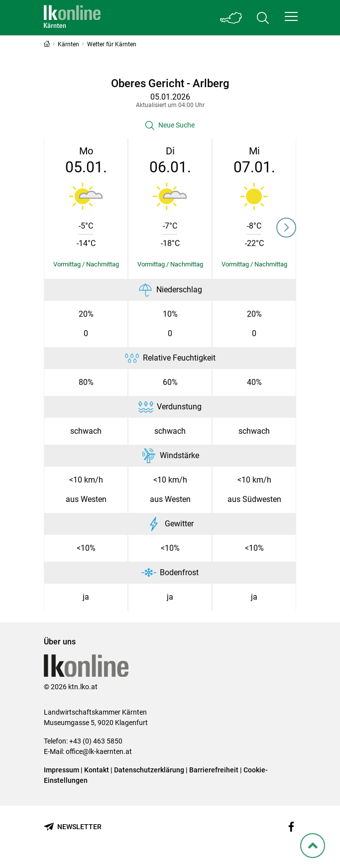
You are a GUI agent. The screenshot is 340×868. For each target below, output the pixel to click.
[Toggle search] (263, 18)
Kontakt (97, 770)
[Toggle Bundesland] (231, 18)
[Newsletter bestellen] (73, 827)
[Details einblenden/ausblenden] (86, 264)
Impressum (61, 770)
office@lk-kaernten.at (99, 751)
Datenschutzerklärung (149, 770)
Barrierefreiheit (214, 770)
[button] (291, 16)
